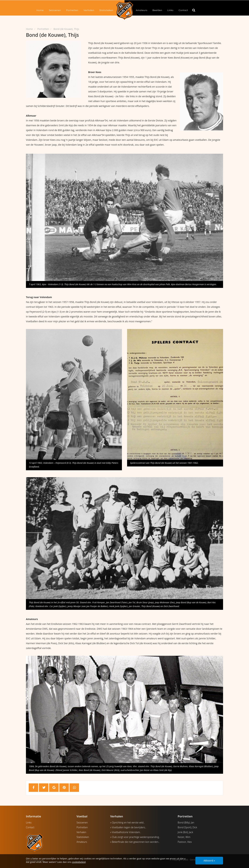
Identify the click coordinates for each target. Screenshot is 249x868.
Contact (183, 10)
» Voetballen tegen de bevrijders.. (128, 827)
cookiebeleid (79, 862)
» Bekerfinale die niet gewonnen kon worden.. (135, 842)
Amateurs (142, 10)
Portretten (72, 10)
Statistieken (106, 10)
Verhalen (89, 10)
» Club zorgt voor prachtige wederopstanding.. (135, 837)
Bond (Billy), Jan (186, 822)
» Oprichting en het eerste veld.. (128, 822)
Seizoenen (55, 10)
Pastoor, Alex (185, 842)
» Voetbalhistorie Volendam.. (126, 832)
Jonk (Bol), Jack (185, 832)
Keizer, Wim (184, 837)
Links (170, 10)
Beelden (157, 10)
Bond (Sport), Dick (187, 827)
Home (40, 10)
